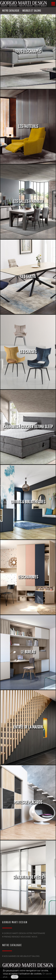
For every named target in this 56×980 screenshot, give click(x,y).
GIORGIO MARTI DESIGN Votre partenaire (24, 933)
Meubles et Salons (32, 11)
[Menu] (53, 4)
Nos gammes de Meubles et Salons (21, 956)
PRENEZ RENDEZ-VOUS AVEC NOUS (20, 937)
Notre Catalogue (11, 11)
